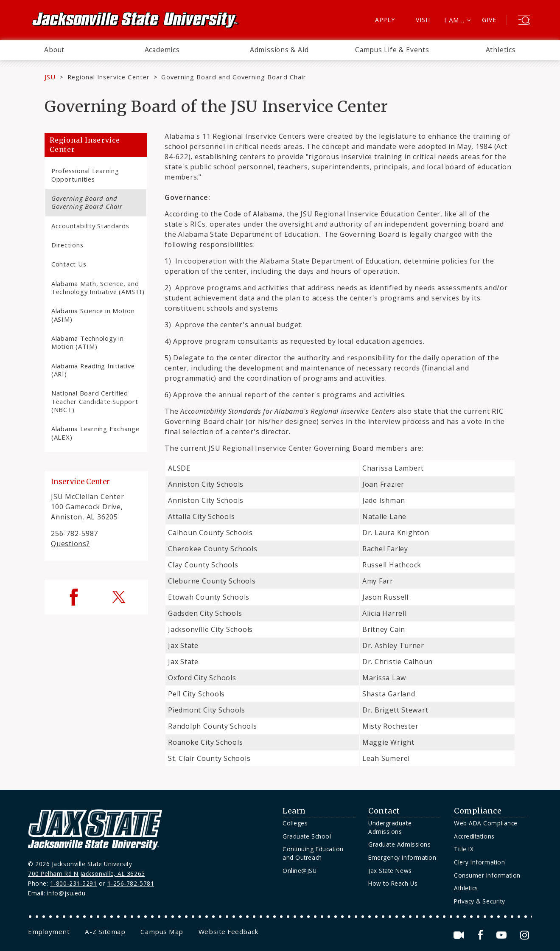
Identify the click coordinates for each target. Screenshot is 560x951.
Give (489, 20)
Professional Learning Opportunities (85, 175)
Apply (385, 20)
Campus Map (162, 931)
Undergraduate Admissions (390, 827)
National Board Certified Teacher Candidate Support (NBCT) (95, 401)
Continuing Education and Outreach (313, 853)
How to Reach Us (393, 883)
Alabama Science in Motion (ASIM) (93, 315)
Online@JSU (300, 871)
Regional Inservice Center (109, 77)
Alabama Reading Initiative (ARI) (93, 370)
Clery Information (479, 862)
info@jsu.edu (66, 893)
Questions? (70, 544)
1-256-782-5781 (131, 883)
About (54, 50)
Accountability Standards (90, 226)
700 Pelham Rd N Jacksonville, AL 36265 (87, 874)
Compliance (478, 811)
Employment (49, 931)
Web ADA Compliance (486, 823)
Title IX (464, 849)
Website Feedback (229, 931)
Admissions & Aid (279, 50)
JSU (50, 77)
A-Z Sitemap (105, 931)
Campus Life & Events (392, 50)
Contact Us (69, 264)
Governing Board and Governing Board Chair (87, 202)
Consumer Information (487, 875)
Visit (424, 20)
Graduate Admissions (399, 844)
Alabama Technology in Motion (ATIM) (88, 342)
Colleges (295, 823)
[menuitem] (54, 50)
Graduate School (307, 836)
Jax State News (390, 871)
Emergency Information (402, 857)
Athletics (501, 50)
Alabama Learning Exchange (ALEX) (95, 433)
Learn (294, 811)
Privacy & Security (480, 901)
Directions (67, 245)
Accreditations (474, 836)
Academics (162, 50)
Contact (384, 811)
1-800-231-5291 (74, 883)
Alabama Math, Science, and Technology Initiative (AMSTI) (98, 288)
